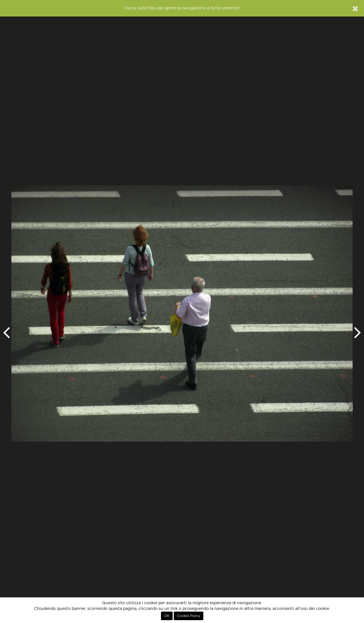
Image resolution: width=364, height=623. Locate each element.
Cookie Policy (189, 616)
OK (167, 616)
